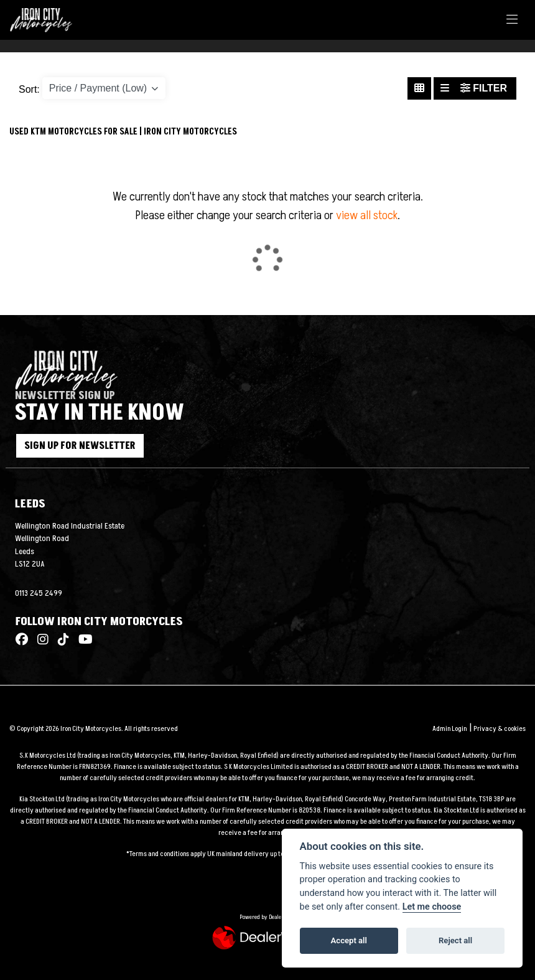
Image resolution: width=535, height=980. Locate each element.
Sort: (29, 89)
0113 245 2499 (39, 593)
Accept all (349, 940)
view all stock (367, 215)
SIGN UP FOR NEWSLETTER (94, 446)
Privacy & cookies (500, 729)
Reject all (455, 940)
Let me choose (432, 907)
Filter (484, 88)
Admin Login (449, 729)
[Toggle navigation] (512, 20)
